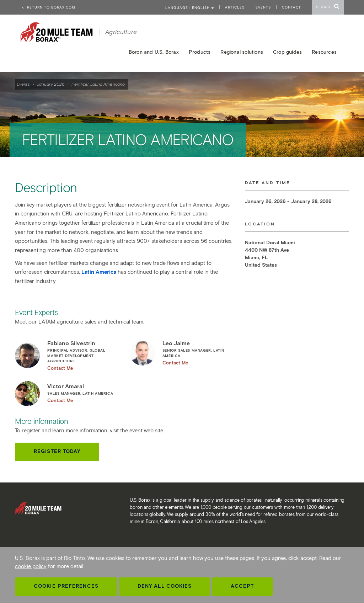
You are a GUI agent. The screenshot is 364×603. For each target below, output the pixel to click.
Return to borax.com (48, 7)
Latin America (99, 272)
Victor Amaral (83, 393)
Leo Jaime (198, 353)
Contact (291, 7)
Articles (235, 7)
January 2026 (51, 84)
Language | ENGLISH (190, 8)
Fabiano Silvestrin (83, 355)
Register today (57, 451)
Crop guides (287, 52)
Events (23, 84)
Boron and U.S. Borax (154, 52)
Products (200, 52)
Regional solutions (242, 52)
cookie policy (31, 566)
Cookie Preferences (66, 586)
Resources (324, 52)
